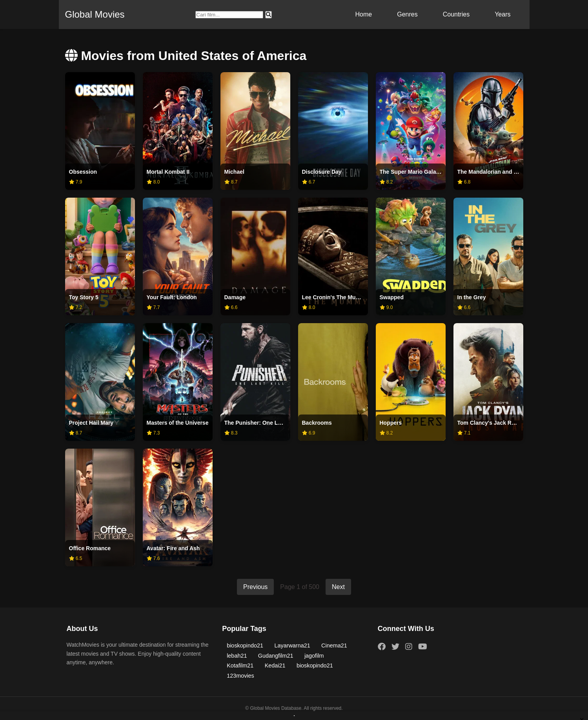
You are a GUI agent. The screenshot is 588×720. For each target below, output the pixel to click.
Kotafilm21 (240, 665)
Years (502, 14)
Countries (456, 14)
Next (338, 587)
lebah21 (237, 656)
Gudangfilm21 (276, 656)
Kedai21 (275, 665)
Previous (255, 587)
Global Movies (95, 14)
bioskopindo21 (245, 645)
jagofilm (314, 656)
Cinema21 (334, 645)
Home (364, 14)
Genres (407, 14)
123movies (240, 676)
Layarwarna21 (292, 645)
